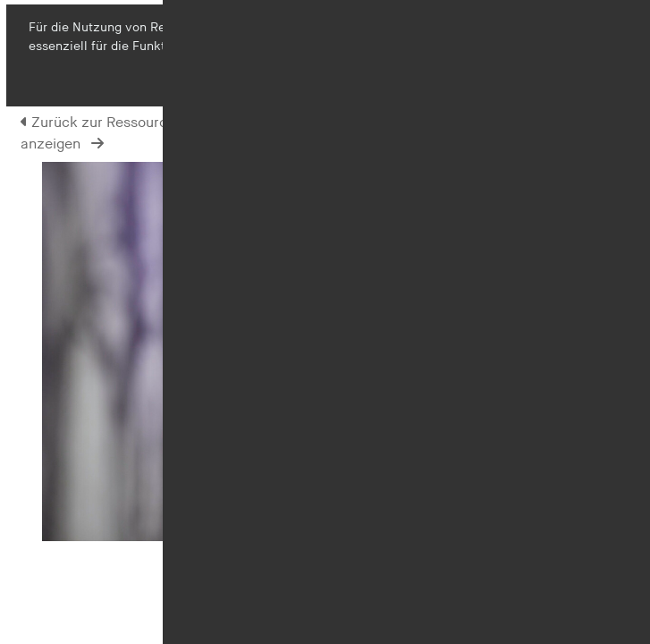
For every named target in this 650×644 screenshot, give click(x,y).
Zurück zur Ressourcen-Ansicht (130, 123)
